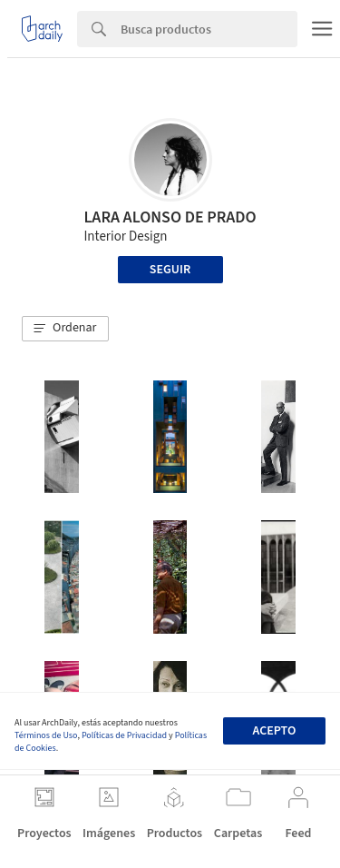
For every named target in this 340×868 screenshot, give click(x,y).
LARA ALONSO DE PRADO (170, 217)
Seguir (170, 270)
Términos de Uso (46, 735)
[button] (65, 329)
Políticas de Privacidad (124, 735)
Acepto (274, 731)
